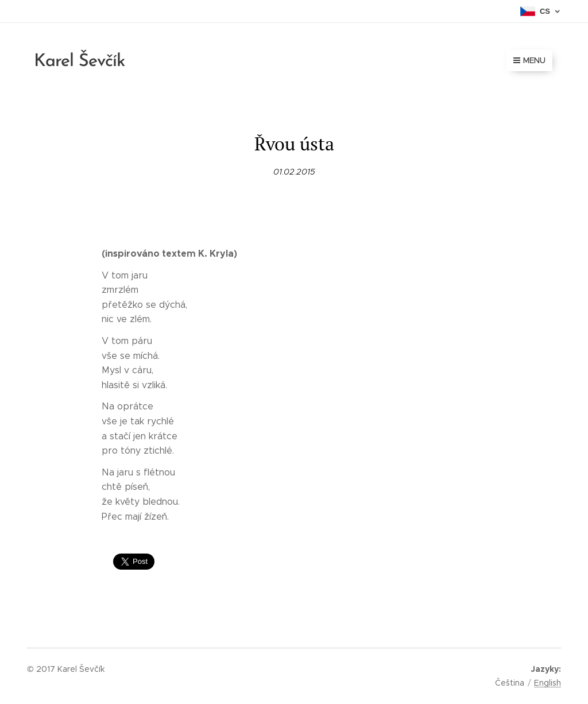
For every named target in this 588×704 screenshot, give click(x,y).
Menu (529, 60)
